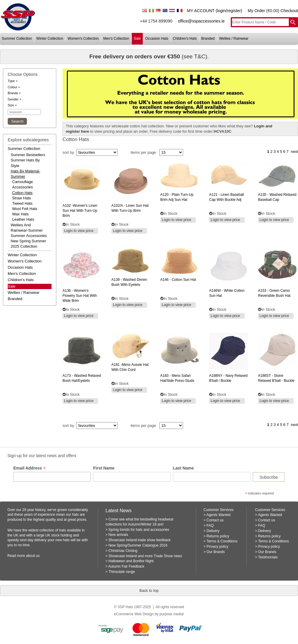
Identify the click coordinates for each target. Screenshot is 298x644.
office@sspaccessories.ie (201, 21)
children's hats (185, 39)
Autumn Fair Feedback (126, 566)
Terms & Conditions (222, 541)
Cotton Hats (22, 193)
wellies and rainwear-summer (27, 228)
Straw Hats (22, 198)
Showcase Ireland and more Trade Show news (145, 556)
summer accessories (29, 236)
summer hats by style (25, 163)
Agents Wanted (219, 515)
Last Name (184, 468)
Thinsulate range (122, 572)
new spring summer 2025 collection (28, 244)
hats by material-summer (25, 174)
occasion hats (157, 39)
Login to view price (79, 231)
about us (33, 556)
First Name (104, 468)
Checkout (289, 11)
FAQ (210, 526)
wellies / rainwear (234, 39)
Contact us (215, 520)
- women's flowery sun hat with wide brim (80, 296)
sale (137, 39)
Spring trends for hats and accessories (139, 530)
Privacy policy (217, 547)
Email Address (29, 468)
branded (208, 39)
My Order (256, 11)
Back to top (149, 591)
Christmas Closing (123, 551)
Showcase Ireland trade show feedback (139, 540)
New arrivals (118, 535)
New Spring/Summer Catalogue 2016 (138, 545)
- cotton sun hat (178, 280)
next (294, 152)
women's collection (83, 39)
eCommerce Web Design (134, 614)
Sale (12, 286)
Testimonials (268, 557)
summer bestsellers (28, 155)
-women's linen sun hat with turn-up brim (80, 211)
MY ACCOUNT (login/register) (214, 11)
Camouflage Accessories (23, 184)
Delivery (213, 531)
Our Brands (216, 552)
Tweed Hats (22, 203)
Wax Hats (20, 214)
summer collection (17, 39)
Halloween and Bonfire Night (131, 561)
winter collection (50, 39)
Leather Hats (23, 219)
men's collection (116, 39)
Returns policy (218, 536)
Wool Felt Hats (25, 209)
